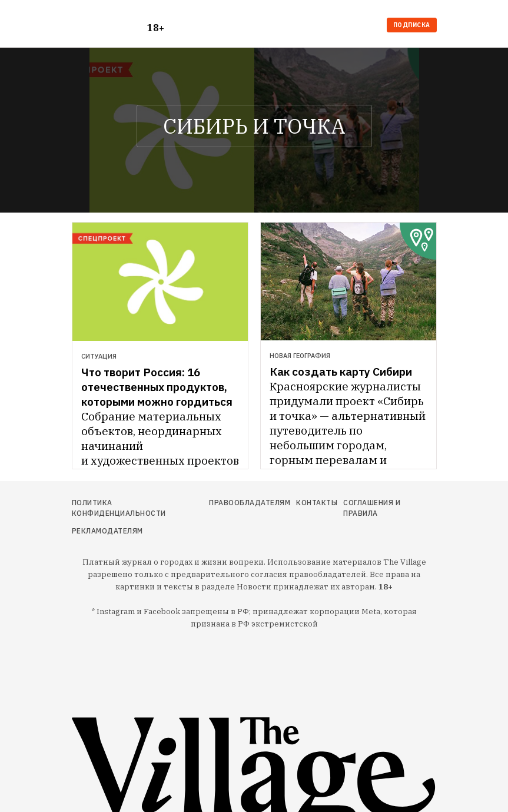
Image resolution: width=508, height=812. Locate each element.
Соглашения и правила (372, 508)
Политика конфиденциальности (119, 508)
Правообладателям (250, 503)
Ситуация (99, 356)
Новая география (300, 356)
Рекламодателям (107, 531)
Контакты (317, 503)
